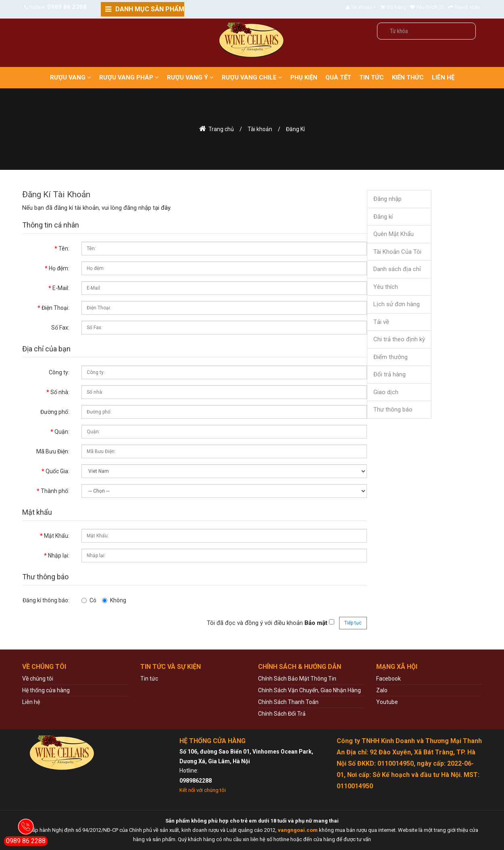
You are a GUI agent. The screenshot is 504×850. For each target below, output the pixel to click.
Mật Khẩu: (57, 536)
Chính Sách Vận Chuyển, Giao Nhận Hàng (309, 690)
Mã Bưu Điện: (53, 451)
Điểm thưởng (390, 357)
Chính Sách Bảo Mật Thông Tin (297, 679)
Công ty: (59, 372)
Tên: (64, 249)
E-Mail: (61, 288)
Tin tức (149, 679)
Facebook (388, 679)
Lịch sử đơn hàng (397, 304)
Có (89, 600)
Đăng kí (383, 217)
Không (114, 600)
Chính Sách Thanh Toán (288, 702)
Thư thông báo (393, 409)
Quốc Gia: (57, 471)
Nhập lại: (59, 556)
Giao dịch (386, 392)
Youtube (387, 702)
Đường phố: (55, 412)
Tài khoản (260, 129)
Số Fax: (60, 328)
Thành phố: (55, 491)
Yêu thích (386, 287)
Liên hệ (31, 702)
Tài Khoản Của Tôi (397, 252)
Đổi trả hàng (389, 374)
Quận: (62, 432)
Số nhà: (60, 392)
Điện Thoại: (55, 308)
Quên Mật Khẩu (394, 234)
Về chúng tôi (38, 679)
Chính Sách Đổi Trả (282, 714)
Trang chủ (221, 129)
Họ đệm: (59, 268)
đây (166, 208)
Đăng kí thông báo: (46, 600)
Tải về (381, 322)
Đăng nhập (387, 199)
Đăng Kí (295, 129)
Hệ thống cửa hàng (46, 690)
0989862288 (196, 781)
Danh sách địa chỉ (397, 269)
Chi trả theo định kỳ (399, 339)
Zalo (382, 690)
